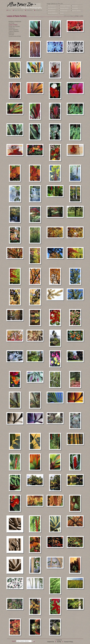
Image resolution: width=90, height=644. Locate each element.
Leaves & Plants (13, 25)
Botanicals (11, 33)
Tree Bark (11, 35)
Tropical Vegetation (14, 31)
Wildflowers (12, 28)
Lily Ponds (11, 23)
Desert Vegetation (13, 30)
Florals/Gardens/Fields (15, 36)
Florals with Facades (14, 26)
